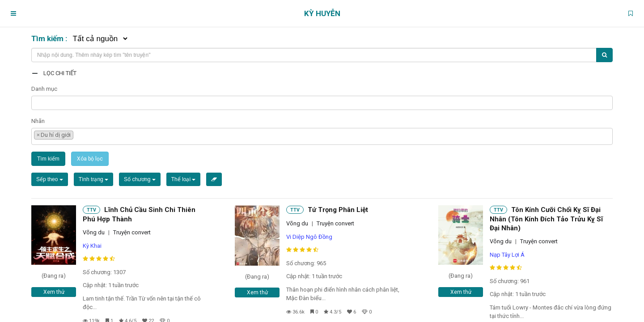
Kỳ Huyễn (322, 13)
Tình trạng (93, 179)
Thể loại (184, 179)
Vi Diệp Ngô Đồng (309, 237)
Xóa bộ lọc (90, 159)
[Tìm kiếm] (604, 55)
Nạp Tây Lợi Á (507, 255)
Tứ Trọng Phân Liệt (338, 210)
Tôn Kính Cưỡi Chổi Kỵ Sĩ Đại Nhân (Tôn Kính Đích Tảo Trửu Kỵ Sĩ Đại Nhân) (546, 219)
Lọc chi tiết (60, 73)
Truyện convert (132, 232)
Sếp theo (50, 179)
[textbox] (36, 102)
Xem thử (54, 292)
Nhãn (38, 121)
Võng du (94, 232)
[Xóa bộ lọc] (214, 179)
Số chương (140, 179)
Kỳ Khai (92, 246)
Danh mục (44, 89)
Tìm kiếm (48, 159)
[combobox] (322, 103)
